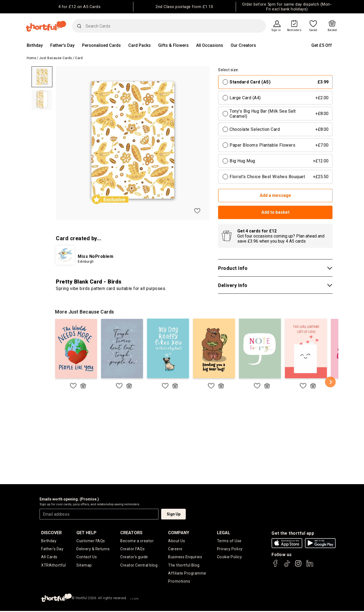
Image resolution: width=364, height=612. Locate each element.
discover (51, 533)
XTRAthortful (53, 566)
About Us (177, 541)
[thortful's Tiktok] (287, 566)
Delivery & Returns (93, 549)
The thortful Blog (184, 566)
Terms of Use (230, 541)
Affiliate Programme (188, 574)
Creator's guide (135, 557)
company (179, 533)
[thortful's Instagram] (298, 566)
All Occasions (210, 45)
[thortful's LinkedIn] (310, 566)
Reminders (294, 30)
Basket (332, 30)
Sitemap (84, 566)
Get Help (87, 533)
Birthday (35, 45)
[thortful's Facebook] (276, 566)
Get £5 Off (322, 45)
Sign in (276, 30)
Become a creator (137, 541)
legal (224, 533)
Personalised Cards (101, 45)
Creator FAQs (133, 549)
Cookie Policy (230, 557)
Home (31, 58)
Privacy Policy (230, 549)
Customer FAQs (91, 541)
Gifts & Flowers (173, 45)
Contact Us (87, 557)
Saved (313, 30)
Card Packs (140, 45)
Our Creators (243, 45)
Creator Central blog (139, 566)
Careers (176, 549)
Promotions (179, 583)
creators (132, 533)
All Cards (49, 557)
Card (79, 58)
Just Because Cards (56, 58)
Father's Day (62, 45)
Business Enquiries (186, 557)
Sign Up (174, 514)
